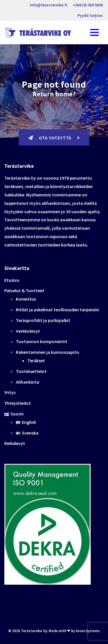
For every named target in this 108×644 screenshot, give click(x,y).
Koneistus (26, 299)
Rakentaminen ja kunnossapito (48, 352)
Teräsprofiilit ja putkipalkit (43, 320)
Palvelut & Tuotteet (24, 290)
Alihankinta (28, 382)
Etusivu (12, 280)
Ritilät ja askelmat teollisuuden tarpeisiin (57, 310)
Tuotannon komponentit (42, 341)
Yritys (10, 392)
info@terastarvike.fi (49, 5)
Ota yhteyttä (54, 138)
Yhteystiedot (18, 403)
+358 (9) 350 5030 (88, 5)
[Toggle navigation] (94, 33)
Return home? (54, 94)
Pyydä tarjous (90, 15)
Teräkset (36, 360)
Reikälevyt (15, 443)
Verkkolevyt (28, 331)
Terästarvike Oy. (34, 631)
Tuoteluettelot (31, 371)
